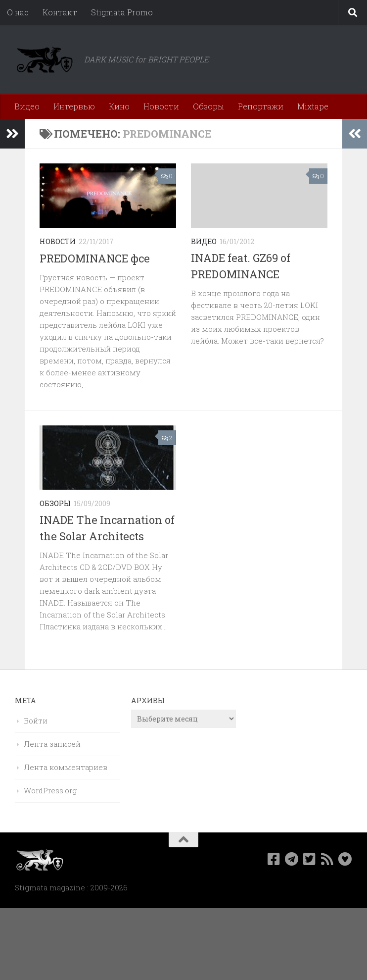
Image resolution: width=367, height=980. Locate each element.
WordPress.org (50, 790)
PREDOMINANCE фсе (95, 258)
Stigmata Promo (122, 12)
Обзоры (208, 106)
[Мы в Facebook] (274, 859)
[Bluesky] (345, 859)
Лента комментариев (66, 767)
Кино (119, 106)
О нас (18, 12)
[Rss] (327, 859)
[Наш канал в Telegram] (292, 859)
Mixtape (313, 106)
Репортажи (261, 106)
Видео (27, 106)
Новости (161, 106)
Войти (36, 721)
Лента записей (52, 744)
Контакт (60, 12)
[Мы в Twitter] (310, 859)
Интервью (74, 106)
